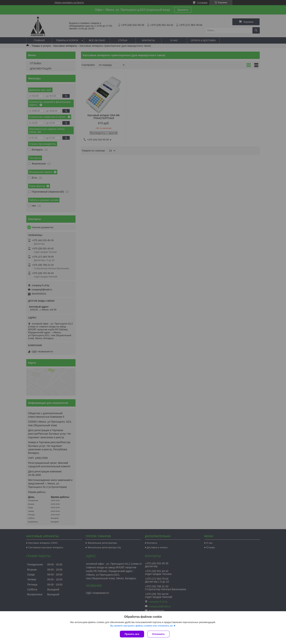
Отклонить (159, 634)
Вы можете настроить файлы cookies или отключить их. (142, 626)
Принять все (132, 634)
